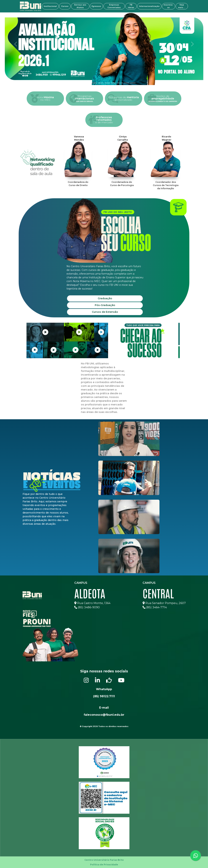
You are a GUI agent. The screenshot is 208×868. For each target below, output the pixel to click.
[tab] (75, 83)
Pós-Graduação (105, 305)
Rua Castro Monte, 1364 (92, 603)
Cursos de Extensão (105, 312)
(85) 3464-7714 (155, 607)
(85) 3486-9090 (87, 607)
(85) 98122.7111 (104, 696)
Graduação (105, 298)
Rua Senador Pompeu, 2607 (164, 603)
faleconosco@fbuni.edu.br (104, 715)
